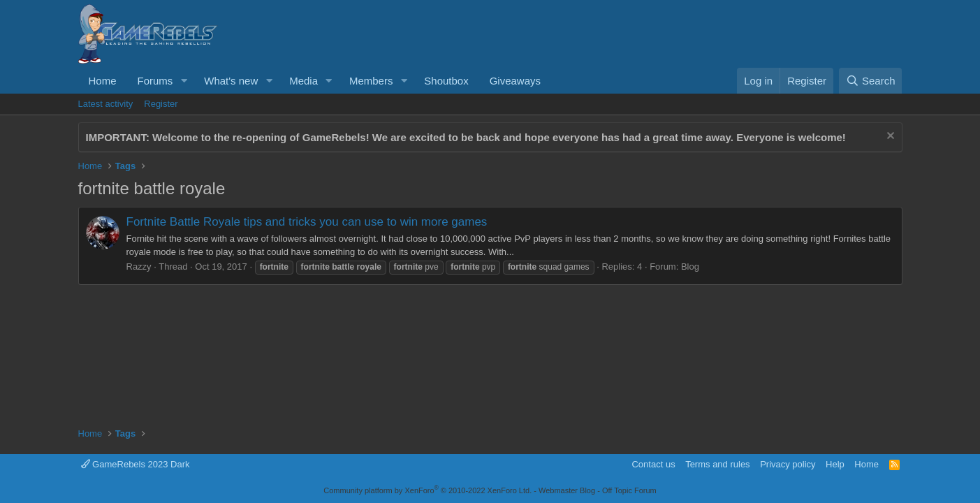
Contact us (653, 464)
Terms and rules (717, 464)
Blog (690, 267)
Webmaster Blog (567, 490)
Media (303, 81)
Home (103, 81)
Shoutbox (446, 81)
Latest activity (106, 104)
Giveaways (515, 81)
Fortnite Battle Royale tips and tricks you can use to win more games (307, 222)
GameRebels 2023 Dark (136, 464)
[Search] (871, 81)
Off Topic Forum (629, 490)
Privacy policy (788, 464)
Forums (155, 81)
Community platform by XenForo (427, 490)
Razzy (139, 267)
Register (161, 104)
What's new (231, 81)
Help (835, 464)
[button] (184, 81)
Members (371, 81)
